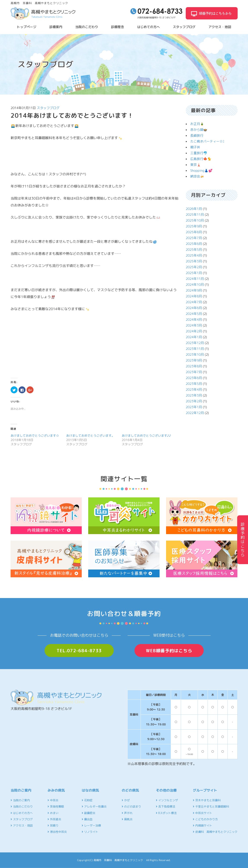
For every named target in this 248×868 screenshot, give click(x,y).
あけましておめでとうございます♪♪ (146, 436)
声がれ (127, 813)
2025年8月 (194, 232)
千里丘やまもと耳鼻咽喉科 (211, 806)
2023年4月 (194, 390)
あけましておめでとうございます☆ (35, 436)
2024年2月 (194, 331)
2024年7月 (194, 302)
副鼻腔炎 (89, 813)
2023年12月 (195, 343)
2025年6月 (194, 244)
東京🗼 (196, 165)
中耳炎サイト (202, 813)
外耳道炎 (54, 819)
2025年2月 (194, 267)
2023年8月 (194, 366)
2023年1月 (194, 407)
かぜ (126, 800)
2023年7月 (194, 372)
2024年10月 (195, 285)
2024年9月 (194, 290)
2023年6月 (194, 378)
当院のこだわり (87, 27)
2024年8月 (194, 296)
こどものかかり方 (205, 819)
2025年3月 (194, 261)
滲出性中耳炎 (57, 832)
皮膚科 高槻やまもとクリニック (215, 832)
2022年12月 (195, 413)
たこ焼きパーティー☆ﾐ (207, 141)
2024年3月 (194, 325)
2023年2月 (194, 401)
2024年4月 (194, 320)
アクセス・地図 (220, 27)
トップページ (27, 27)
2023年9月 (194, 360)
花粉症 (87, 800)
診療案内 (56, 27)
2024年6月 (194, 308)
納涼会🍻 (197, 176)
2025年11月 (195, 215)
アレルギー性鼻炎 (94, 806)
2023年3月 (194, 395)
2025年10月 (195, 220)
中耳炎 (53, 800)
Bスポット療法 (166, 813)
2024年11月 (195, 279)
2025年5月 (194, 250)
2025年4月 (194, 255)
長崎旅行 (197, 136)
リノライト (90, 832)
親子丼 (195, 147)
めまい (53, 813)
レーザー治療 (91, 825)
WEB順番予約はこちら (169, 651)
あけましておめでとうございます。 (90, 436)
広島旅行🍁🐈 (201, 159)
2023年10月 (195, 355)
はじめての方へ (148, 27)
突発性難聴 (56, 806)
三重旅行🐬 (199, 153)
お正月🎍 (197, 124)
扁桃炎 (127, 819)
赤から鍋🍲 (199, 130)
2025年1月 (194, 273)
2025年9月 (194, 226)
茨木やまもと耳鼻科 (207, 800)
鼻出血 (87, 819)
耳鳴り (53, 825)
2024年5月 (194, 314)
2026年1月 (194, 209)
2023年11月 (195, 349)
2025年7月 (194, 238)
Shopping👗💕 (201, 171)
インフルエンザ (167, 800)
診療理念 (117, 27)
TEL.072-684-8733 (79, 651)
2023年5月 (194, 384)
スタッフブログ (184, 27)
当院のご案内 (20, 800)
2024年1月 (194, 337)
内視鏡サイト (202, 825)
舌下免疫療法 (166, 806)
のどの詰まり (131, 806)
